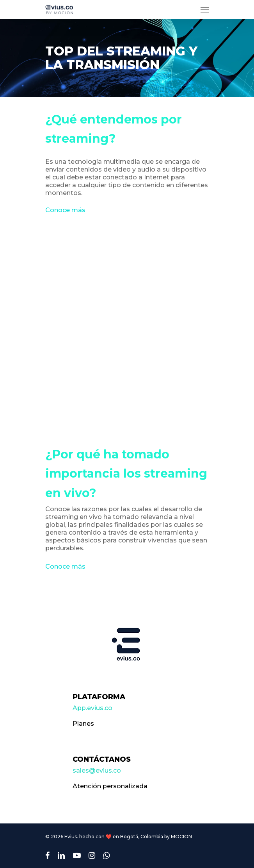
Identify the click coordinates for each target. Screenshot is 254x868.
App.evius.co (92, 708)
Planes (83, 724)
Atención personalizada (110, 786)
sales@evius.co (97, 770)
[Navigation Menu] (205, 9)
